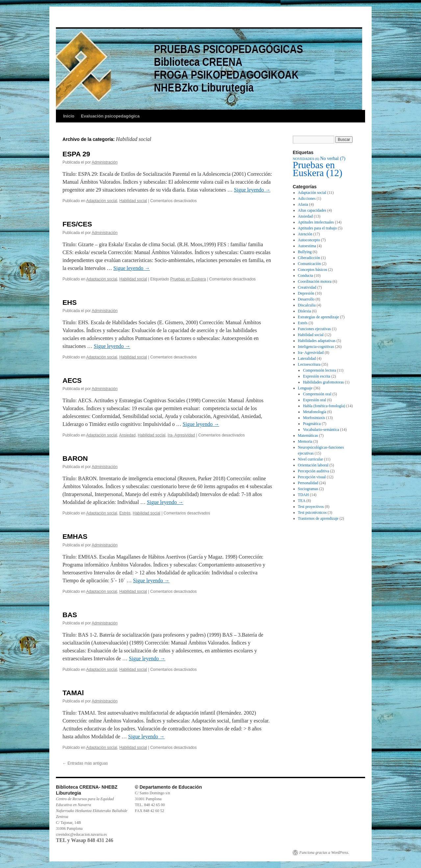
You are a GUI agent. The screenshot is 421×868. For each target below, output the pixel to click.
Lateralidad (307, 358)
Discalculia (307, 305)
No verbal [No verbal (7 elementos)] (333, 158)
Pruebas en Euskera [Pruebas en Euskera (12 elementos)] (318, 169)
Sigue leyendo (252, 190)
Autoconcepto (309, 240)
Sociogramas (308, 489)
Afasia (303, 204)
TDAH (303, 495)
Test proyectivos (311, 507)
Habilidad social (133, 201)
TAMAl (73, 693)
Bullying (305, 252)
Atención (305, 234)
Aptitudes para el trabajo (317, 228)
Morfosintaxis (314, 418)
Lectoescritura (309, 364)
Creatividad (307, 287)
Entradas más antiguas (85, 763)
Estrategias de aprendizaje (319, 317)
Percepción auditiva (314, 471)
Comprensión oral (317, 394)
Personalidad (308, 483)
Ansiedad (127, 435)
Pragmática (312, 424)
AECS (72, 380)
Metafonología (315, 412)
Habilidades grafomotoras (323, 382)
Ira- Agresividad (181, 435)
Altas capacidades (312, 210)
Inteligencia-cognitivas (316, 347)
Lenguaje (305, 388)
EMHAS (75, 536)
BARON (75, 458)
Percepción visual (312, 477)
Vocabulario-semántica (321, 430)
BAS (70, 615)
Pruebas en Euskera (188, 279)
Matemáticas (308, 435)
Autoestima (307, 246)
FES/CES (77, 224)
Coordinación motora (315, 281)
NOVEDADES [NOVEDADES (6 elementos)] (306, 159)
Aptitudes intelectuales (316, 222)
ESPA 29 (76, 154)
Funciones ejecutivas (314, 329)
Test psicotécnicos (312, 513)
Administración (105, 162)
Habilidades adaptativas (317, 341)
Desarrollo (306, 299)
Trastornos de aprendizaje (318, 518)
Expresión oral (314, 400)
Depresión (306, 293)
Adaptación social (102, 201)
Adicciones (307, 198)
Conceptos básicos (313, 270)
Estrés (125, 513)
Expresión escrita (317, 376)
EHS (70, 302)
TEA (302, 501)
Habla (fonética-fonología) (324, 406)
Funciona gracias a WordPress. (324, 853)
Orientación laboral (313, 465)
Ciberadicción (309, 258)
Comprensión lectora (319, 370)
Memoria (305, 441)
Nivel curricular (310, 459)
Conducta (306, 276)
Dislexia (305, 311)
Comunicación (310, 264)
